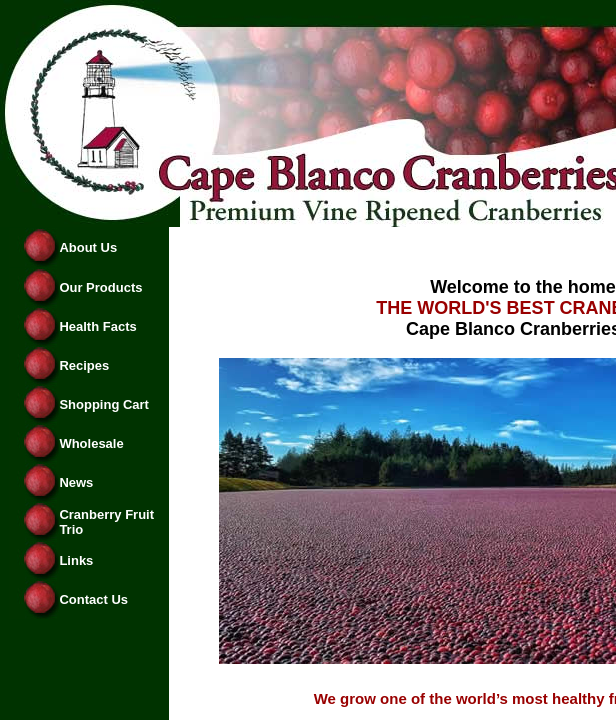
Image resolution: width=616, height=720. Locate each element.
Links (76, 560)
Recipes (84, 365)
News (76, 482)
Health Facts (97, 326)
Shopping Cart (104, 404)
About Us (88, 247)
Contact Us (93, 599)
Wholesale (91, 443)
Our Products (100, 287)
